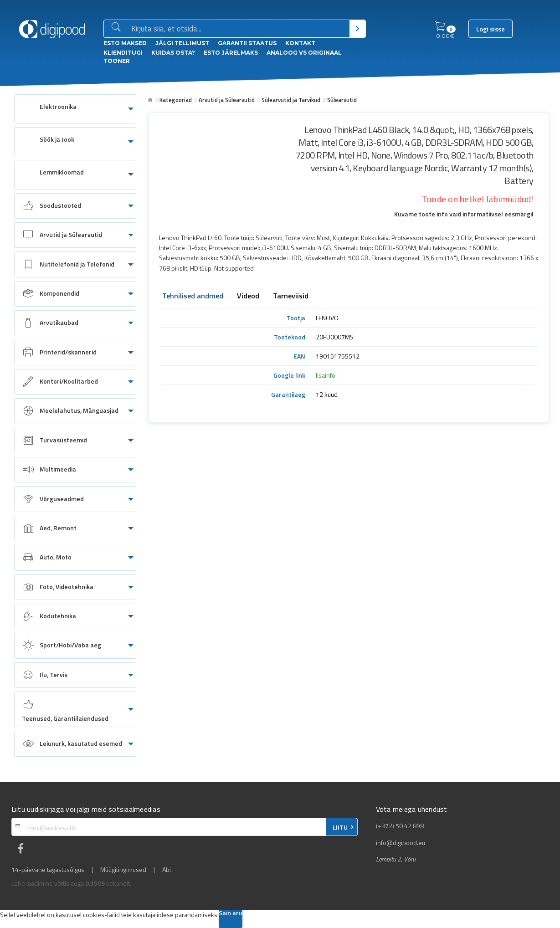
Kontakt (300, 43)
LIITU (340, 827)
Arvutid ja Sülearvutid (227, 100)
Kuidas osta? (173, 53)
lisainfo (326, 375)
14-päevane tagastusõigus (48, 870)
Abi (167, 870)
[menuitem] (75, 109)
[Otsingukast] (239, 29)
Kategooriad (176, 100)
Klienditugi (123, 53)
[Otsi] (357, 29)
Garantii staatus (247, 43)
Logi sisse (491, 29)
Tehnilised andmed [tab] (193, 297)
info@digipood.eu (401, 843)
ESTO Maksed (125, 43)
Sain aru (231, 914)
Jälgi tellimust (182, 43)
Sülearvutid (342, 100)
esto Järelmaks (231, 53)
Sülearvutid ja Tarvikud (291, 100)
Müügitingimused (123, 870)
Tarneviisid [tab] (291, 297)
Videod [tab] (248, 297)
